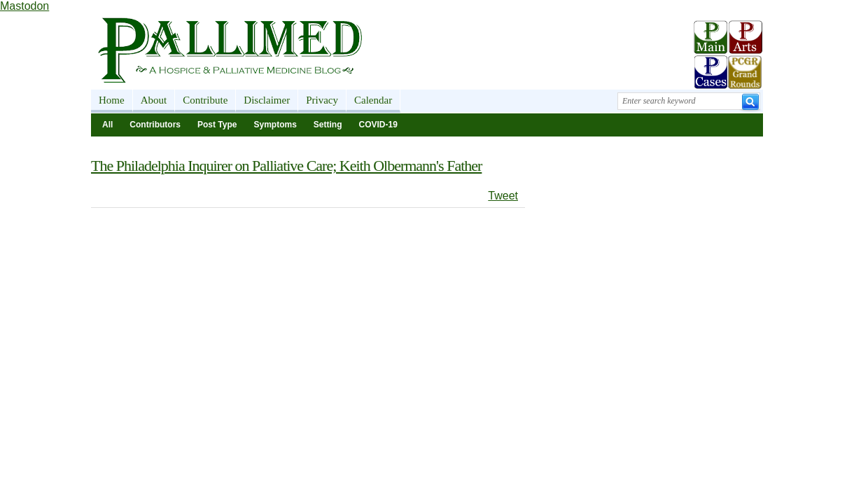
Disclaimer (267, 100)
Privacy (322, 100)
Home (112, 100)
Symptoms (275, 125)
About (154, 100)
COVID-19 (378, 125)
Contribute (205, 100)
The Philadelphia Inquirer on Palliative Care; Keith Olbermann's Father (286, 166)
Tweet (503, 196)
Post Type (217, 125)
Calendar (373, 100)
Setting (328, 125)
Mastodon (24, 6)
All (107, 125)
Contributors (155, 125)
